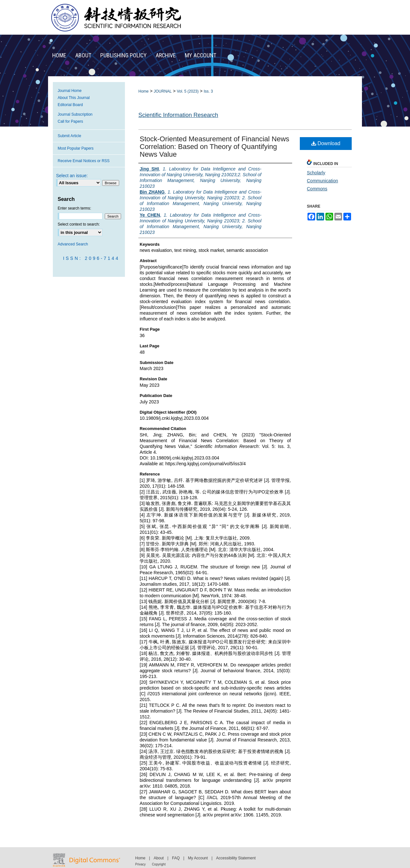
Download (326, 143)
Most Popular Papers (76, 148)
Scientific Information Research (178, 115)
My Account (198, 858)
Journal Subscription (75, 114)
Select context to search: (79, 224)
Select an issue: (72, 176)
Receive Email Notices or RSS (84, 161)
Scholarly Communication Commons (322, 181)
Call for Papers (70, 121)
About (159, 858)
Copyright (159, 864)
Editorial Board (70, 105)
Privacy (140, 864)
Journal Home (70, 91)
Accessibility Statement (236, 858)
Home (143, 91)
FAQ (176, 858)
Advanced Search (73, 244)
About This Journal (74, 98)
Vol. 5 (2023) (188, 91)
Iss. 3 (208, 91)
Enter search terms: (74, 208)
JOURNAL (163, 91)
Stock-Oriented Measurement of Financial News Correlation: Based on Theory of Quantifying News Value (214, 147)
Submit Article (69, 136)
